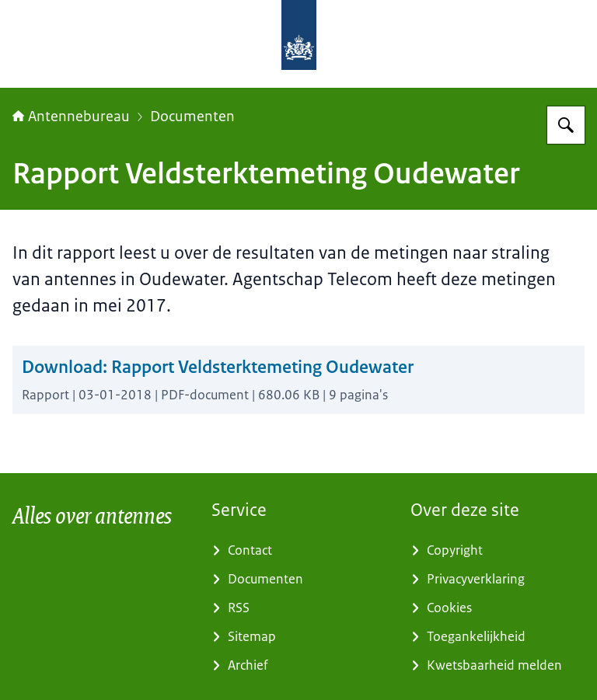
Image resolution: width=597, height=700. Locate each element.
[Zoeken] (566, 125)
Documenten (192, 117)
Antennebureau (71, 117)
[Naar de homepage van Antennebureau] (386, 44)
